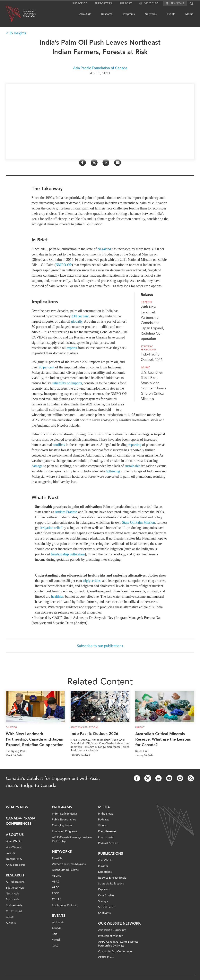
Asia (55, 934)
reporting (135, 445)
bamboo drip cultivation (68, 554)
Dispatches (105, 872)
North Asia (12, 894)
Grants (10, 917)
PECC (56, 893)
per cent (83, 316)
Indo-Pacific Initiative (65, 814)
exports (72, 348)
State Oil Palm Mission (139, 522)
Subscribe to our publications (100, 646)
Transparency (14, 859)
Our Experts (106, 837)
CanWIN (57, 858)
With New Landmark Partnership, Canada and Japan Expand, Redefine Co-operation (152, 323)
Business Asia (14, 905)
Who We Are (14, 847)
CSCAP (57, 899)
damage (37, 466)
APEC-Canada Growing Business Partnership (72, 839)
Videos (102, 825)
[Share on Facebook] (82, 163)
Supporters (103, 3)
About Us (85, 14)
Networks (151, 14)
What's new (17, 807)
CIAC (55, 946)
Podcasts (104, 820)
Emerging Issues (62, 825)
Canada (57, 928)
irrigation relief (51, 528)
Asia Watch (105, 860)
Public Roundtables (64, 820)
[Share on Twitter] (94, 163)
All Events (58, 922)
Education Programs (64, 831)
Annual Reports (15, 865)
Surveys (103, 901)
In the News (106, 814)
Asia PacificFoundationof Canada (29, 14)
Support (126, 3)
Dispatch (146, 302)
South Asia (12, 899)
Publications (111, 854)
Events (171, 14)
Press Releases (107, 831)
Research (107, 14)
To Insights (18, 33)
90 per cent (47, 367)
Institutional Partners (65, 905)
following (113, 471)
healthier (57, 596)
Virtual (56, 940)
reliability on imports (67, 383)
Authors (11, 923)
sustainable (133, 466)
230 (74, 316)
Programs (129, 14)
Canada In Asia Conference (115, 952)
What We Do (14, 841)
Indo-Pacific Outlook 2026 (94, 734)
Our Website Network (119, 923)
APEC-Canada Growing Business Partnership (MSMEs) (118, 944)
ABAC (56, 882)
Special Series (107, 907)
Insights (103, 866)
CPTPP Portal (14, 911)
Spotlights (104, 913)
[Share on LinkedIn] (106, 163)
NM (64, 265)
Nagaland (104, 249)
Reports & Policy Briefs (112, 878)
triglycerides (92, 581)
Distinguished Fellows (65, 870)
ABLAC (57, 876)
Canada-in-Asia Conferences (21, 821)
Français (177, 4)
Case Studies (106, 895)
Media (189, 14)
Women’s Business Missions (69, 864)
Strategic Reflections (111, 884)
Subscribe (80, 3)
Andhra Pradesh (66, 512)
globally (77, 321)
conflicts (59, 445)
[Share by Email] (118, 163)
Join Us (10, 853)
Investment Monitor (110, 936)
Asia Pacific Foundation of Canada (100, 68)
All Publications (15, 882)
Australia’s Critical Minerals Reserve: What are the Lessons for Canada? (163, 739)
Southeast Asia (15, 888)
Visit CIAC (149, 4)
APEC (56, 888)
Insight (145, 367)
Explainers (104, 889)
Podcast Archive (108, 843)
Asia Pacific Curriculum (112, 930)
